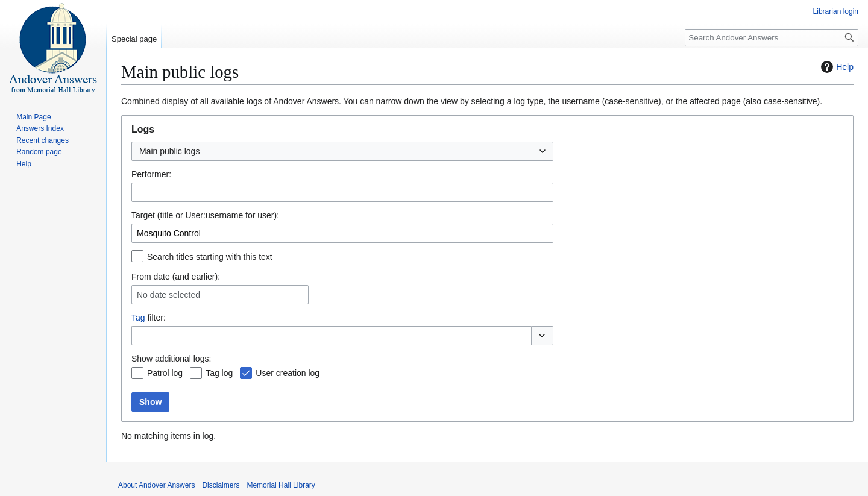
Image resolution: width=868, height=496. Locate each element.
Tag (138, 318)
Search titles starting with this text (210, 257)
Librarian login (836, 11)
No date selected (168, 295)
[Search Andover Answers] (772, 38)
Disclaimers (221, 485)
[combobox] (342, 151)
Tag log (219, 373)
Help (836, 67)
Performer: (151, 174)
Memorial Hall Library (281, 485)
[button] (542, 336)
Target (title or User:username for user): (205, 215)
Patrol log (165, 373)
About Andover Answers (156, 485)
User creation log (288, 373)
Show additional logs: (171, 359)
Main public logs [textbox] (169, 151)
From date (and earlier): (176, 277)
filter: (149, 318)
